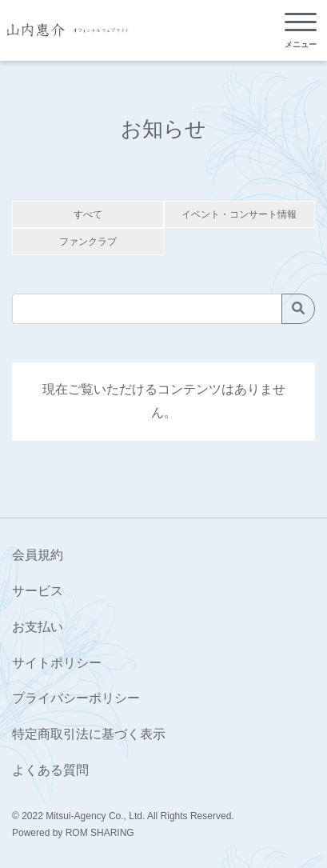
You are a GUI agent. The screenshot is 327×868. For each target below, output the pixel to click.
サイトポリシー (57, 663)
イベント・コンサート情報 (239, 214)
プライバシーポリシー (76, 698)
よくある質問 (50, 770)
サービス (38, 591)
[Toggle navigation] (301, 31)
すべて (88, 214)
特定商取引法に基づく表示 (89, 734)
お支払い (38, 627)
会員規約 (38, 555)
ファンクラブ (88, 242)
